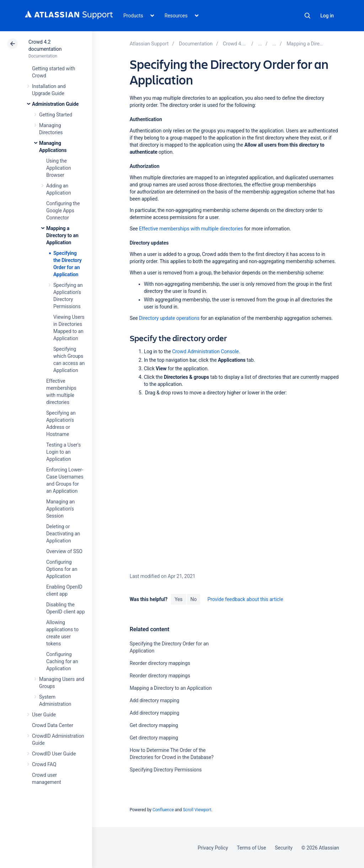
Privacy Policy (213, 848)
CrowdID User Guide (54, 754)
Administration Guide (55, 104)
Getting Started (56, 115)
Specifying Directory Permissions (166, 770)
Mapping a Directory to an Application (62, 235)
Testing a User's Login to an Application (63, 452)
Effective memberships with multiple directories (191, 229)
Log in (327, 16)
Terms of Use (251, 848)
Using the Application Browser (59, 168)
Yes (178, 599)
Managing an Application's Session (60, 509)
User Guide (44, 715)
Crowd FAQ (44, 764)
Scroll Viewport (197, 810)
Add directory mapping (155, 700)
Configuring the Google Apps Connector (63, 211)
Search (307, 16)
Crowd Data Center (53, 725)
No (194, 599)
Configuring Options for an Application (62, 569)
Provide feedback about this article (245, 599)
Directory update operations (169, 318)
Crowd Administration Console (205, 351)
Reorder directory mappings (160, 663)
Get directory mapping (154, 725)
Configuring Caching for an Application (62, 661)
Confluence (163, 810)
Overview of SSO (64, 551)
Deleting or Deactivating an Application (63, 534)
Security (284, 848)
